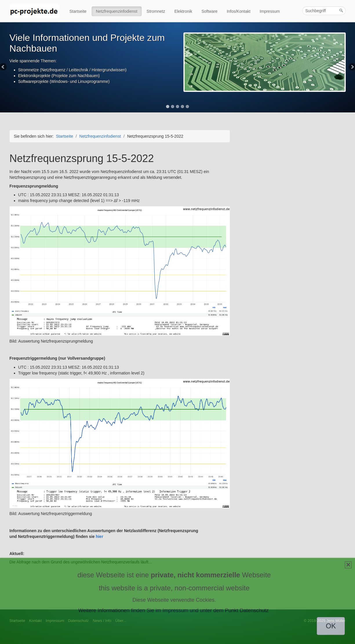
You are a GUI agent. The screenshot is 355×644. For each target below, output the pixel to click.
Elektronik (183, 11)
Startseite (78, 11)
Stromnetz (156, 11)
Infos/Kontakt (239, 11)
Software (209, 11)
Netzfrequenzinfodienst (117, 11)
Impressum (270, 11)
